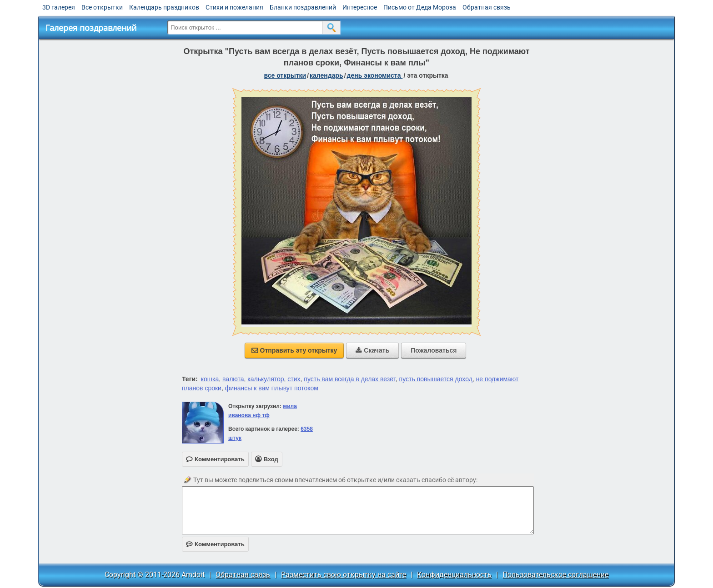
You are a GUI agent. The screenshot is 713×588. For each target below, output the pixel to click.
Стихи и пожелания (234, 7)
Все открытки (102, 7)
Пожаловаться (434, 350)
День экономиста (375, 75)
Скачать (372, 350)
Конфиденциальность (454, 575)
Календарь (326, 75)
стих (294, 379)
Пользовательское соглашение (555, 575)
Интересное (360, 7)
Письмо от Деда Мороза (420, 7)
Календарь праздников (164, 7)
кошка (210, 379)
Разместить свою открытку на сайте (344, 575)
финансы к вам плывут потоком (272, 388)
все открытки (285, 75)
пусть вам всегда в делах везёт (349, 379)
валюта (233, 379)
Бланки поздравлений (303, 7)
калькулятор (266, 379)
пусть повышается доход (436, 379)
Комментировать (215, 544)
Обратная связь (487, 7)
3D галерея (59, 7)
